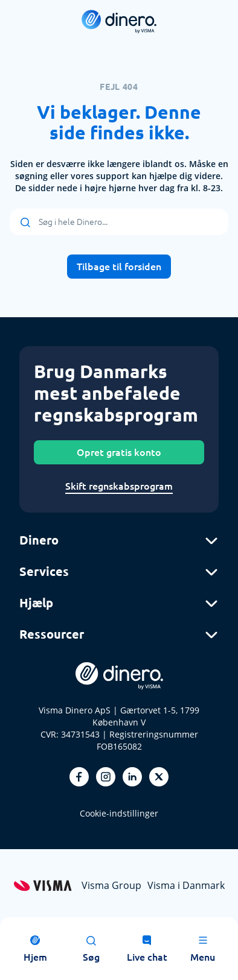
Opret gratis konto (119, 452)
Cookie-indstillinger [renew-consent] (119, 813)
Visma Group (111, 885)
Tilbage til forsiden (119, 267)
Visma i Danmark (186, 885)
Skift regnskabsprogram (119, 486)
